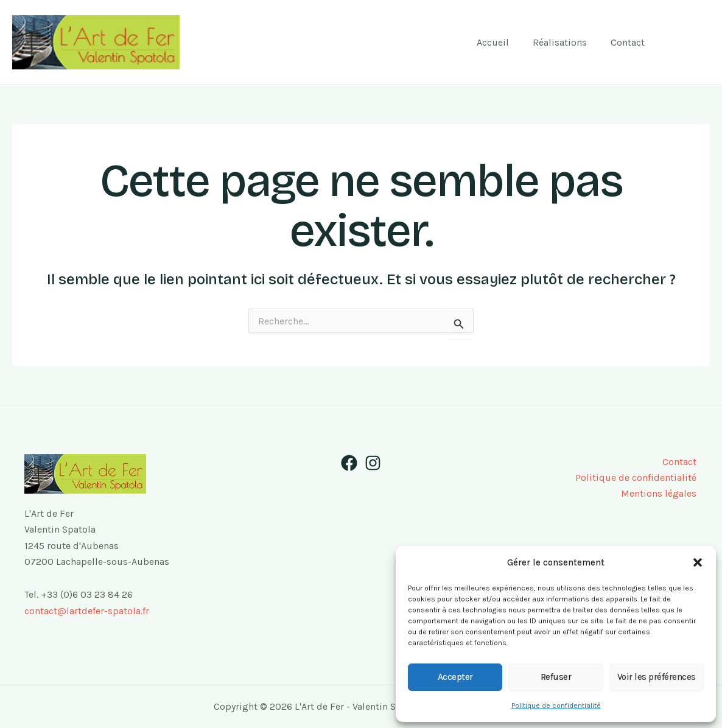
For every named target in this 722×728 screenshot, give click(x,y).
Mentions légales (660, 494)
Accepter (455, 677)
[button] (698, 562)
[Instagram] (701, 43)
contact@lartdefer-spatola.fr (87, 611)
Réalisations (566, 42)
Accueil (503, 42)
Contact (629, 42)
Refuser (556, 677)
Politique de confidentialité (556, 705)
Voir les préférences (657, 677)
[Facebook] (677, 43)
